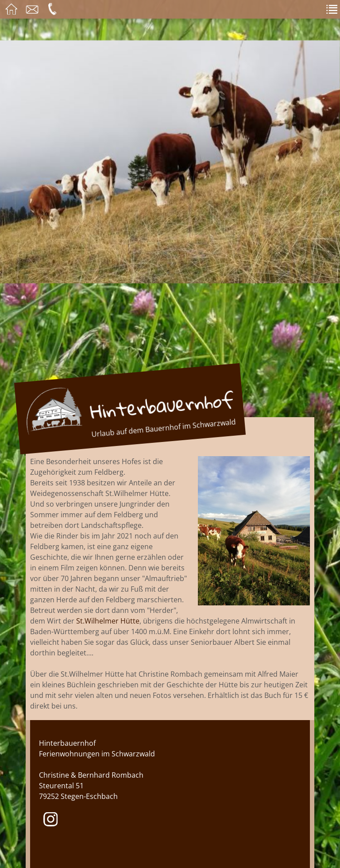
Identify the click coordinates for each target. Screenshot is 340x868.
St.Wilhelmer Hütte (108, 621)
